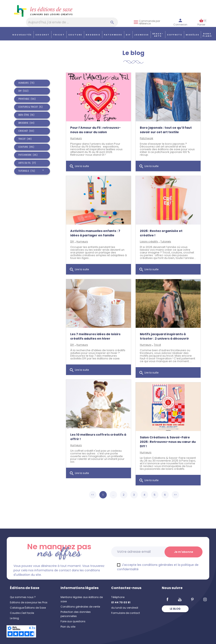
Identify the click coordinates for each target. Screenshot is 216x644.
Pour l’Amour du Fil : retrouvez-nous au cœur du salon (95, 130)
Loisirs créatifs (149, 242)
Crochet (43, 35)
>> (175, 495)
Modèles (193, 35)
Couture (75, 35)
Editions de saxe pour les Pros (29, 602)
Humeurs (76, 138)
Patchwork (113, 35)
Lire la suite (79, 166)
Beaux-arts (158, 35)
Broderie (93, 35)
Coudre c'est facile (22, 613)
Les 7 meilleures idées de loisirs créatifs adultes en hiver (95, 336)
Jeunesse (142, 35)
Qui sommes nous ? (23, 597)
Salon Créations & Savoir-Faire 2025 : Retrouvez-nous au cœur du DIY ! (168, 442)
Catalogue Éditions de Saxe (28, 608)
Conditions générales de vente (80, 607)
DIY (128, 35)
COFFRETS (175, 35)
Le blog (14, 618)
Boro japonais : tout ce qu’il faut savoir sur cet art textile (166, 130)
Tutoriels (166, 242)
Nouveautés (22, 35)
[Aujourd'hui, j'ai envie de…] (72, 22)
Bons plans (207, 35)
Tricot (59, 35)
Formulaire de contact (126, 613)
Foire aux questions (73, 621)
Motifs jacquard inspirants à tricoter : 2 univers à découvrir (164, 336)
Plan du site (68, 627)
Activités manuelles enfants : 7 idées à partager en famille (95, 233)
